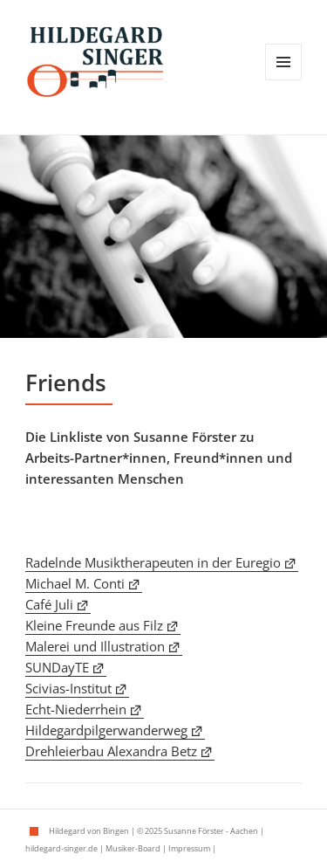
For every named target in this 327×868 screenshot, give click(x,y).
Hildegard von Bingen (89, 831)
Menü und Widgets (284, 80)
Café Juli (49, 604)
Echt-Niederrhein (76, 709)
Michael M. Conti (75, 583)
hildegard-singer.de (61, 848)
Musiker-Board (133, 848)
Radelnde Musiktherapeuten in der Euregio (153, 562)
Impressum (189, 848)
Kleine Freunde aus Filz (94, 625)
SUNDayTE (57, 667)
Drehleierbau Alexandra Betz (111, 751)
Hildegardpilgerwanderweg (106, 730)
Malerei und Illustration (95, 646)
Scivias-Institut (68, 688)
